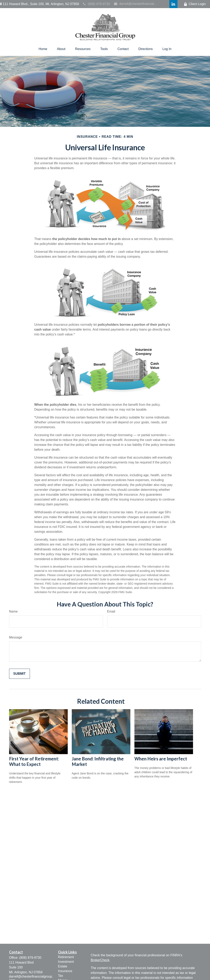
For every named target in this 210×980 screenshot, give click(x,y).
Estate (63, 966)
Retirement (66, 957)
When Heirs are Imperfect (161, 759)
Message (16, 637)
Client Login (195, 4)
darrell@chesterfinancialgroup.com (136, 4)
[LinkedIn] (173, 4)
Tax (61, 976)
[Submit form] (20, 674)
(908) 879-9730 (96, 4)
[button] (43, 49)
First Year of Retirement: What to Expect (34, 761)
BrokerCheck (100, 960)
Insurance (65, 971)
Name (13, 611)
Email (111, 611)
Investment (66, 962)
